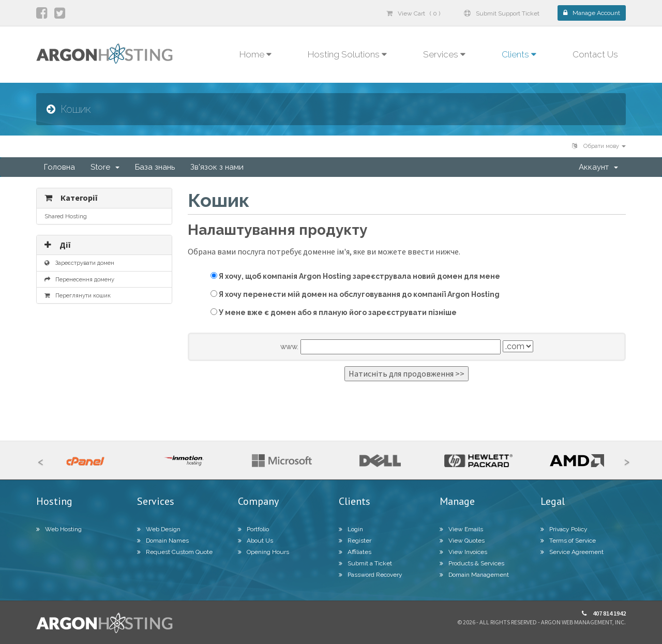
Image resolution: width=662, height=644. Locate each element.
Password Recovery (371, 575)
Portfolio (253, 529)
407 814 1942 (604, 613)
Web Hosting (59, 529)
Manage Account (592, 13)
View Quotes (462, 541)
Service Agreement (572, 552)
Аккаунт (598, 167)
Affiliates (355, 552)
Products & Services (472, 563)
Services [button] (444, 54)
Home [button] (255, 54)
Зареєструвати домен (79, 263)
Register (355, 541)
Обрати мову (599, 146)
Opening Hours (264, 552)
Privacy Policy (564, 529)
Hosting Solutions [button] (347, 54)
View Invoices (463, 552)
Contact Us (595, 54)
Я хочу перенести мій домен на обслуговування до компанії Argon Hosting (355, 294)
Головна (59, 167)
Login (351, 529)
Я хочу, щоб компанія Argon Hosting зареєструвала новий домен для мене (355, 276)
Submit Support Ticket (502, 13)
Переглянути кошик (78, 295)
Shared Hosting (66, 216)
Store (105, 167)
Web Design (159, 529)
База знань (155, 167)
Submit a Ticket (365, 563)
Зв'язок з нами (217, 167)
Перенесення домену (79, 279)
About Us (255, 541)
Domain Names (163, 541)
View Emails (461, 529)
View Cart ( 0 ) (413, 13)
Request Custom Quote (175, 552)
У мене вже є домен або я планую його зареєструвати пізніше (334, 312)
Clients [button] (519, 54)
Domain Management (474, 575)
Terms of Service (568, 541)
